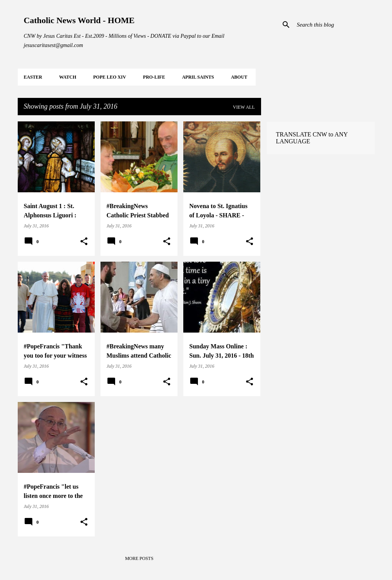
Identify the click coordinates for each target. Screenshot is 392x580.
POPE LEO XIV (110, 77)
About (239, 77)
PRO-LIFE (154, 77)
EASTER (33, 77)
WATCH (68, 77)
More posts (139, 558)
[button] (84, 242)
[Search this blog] (334, 25)
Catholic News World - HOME (79, 20)
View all (244, 107)
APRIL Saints (198, 77)
